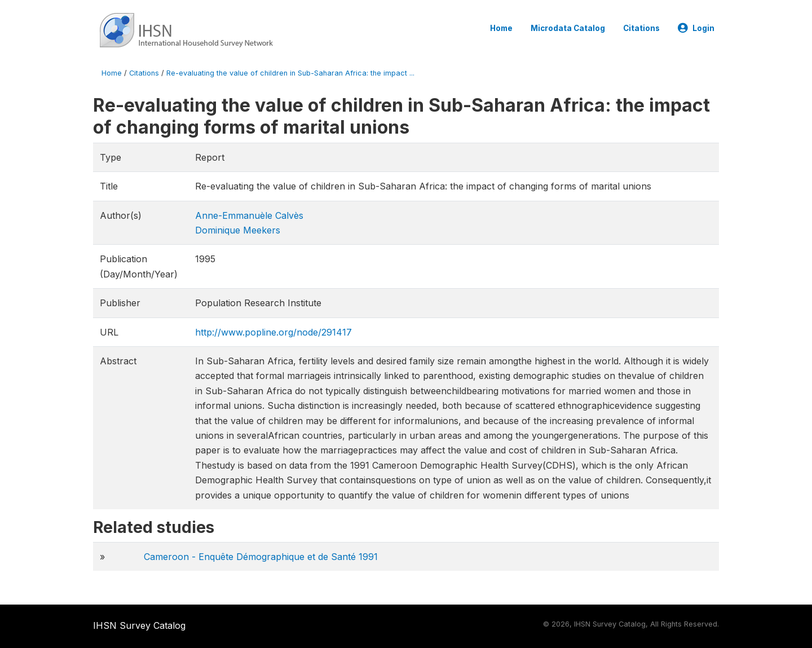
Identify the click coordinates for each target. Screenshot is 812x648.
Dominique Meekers (238, 230)
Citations (641, 28)
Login (696, 28)
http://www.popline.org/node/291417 (273, 332)
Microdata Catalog (568, 28)
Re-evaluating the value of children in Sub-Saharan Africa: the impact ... (290, 73)
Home (501, 28)
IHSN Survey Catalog (139, 625)
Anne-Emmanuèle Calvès (249, 215)
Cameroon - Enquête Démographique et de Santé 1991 (261, 557)
